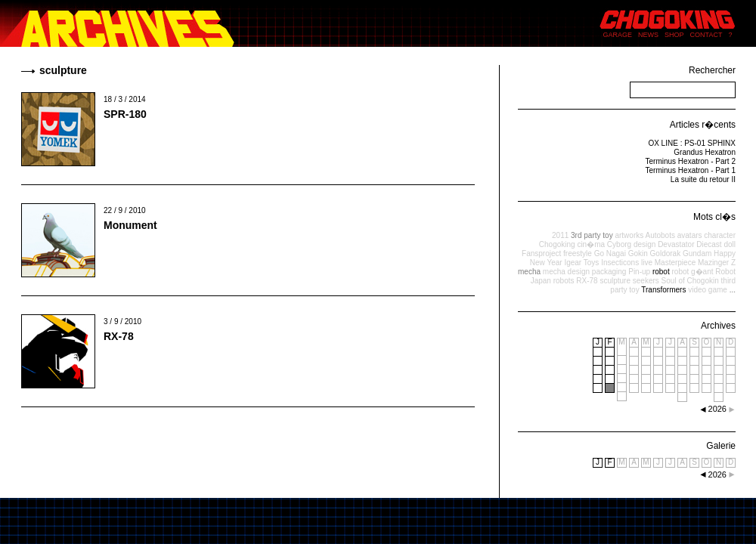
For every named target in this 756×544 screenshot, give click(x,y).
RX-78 (119, 336)
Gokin (638, 253)
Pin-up (639, 272)
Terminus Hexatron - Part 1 (691, 170)
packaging (609, 272)
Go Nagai (610, 253)
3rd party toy (592, 235)
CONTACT (706, 35)
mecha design (566, 272)
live (647, 263)
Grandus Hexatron (705, 152)
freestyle (578, 253)
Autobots (660, 235)
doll (730, 244)
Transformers (663, 290)
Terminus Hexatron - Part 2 (691, 161)
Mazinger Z (717, 263)
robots (564, 281)
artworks (629, 235)
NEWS (648, 35)
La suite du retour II (703, 179)
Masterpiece (675, 263)
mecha (529, 272)
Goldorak (666, 253)
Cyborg (619, 244)
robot (661, 272)
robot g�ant (692, 272)
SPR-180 (125, 114)
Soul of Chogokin (690, 281)
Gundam (697, 253)
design (644, 244)
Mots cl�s (714, 217)
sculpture (615, 281)
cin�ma (591, 244)
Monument (130, 225)
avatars (690, 235)
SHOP (674, 35)
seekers (646, 281)
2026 (717, 474)
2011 (560, 235)
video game (708, 290)
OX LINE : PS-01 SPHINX (692, 143)
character (720, 235)
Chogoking (557, 244)
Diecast (709, 244)
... (733, 290)
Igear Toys (581, 263)
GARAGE (618, 35)
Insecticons (620, 263)
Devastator (676, 244)
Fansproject (541, 253)
